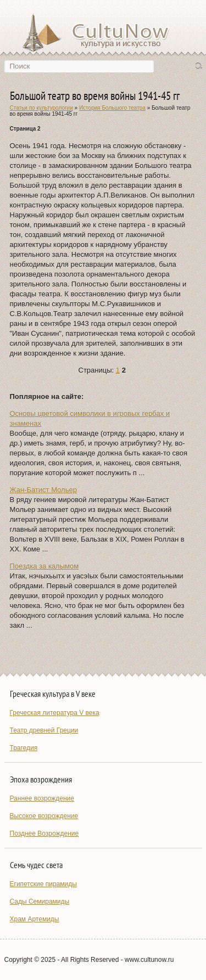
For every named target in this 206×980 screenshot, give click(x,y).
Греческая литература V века (55, 713)
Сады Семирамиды (40, 902)
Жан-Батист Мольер (43, 490)
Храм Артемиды (35, 919)
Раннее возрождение (42, 798)
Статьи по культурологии (41, 108)
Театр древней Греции (44, 730)
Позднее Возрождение (44, 833)
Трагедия (24, 748)
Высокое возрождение (44, 816)
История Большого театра (112, 108)
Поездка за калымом (44, 566)
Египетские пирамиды (43, 884)
